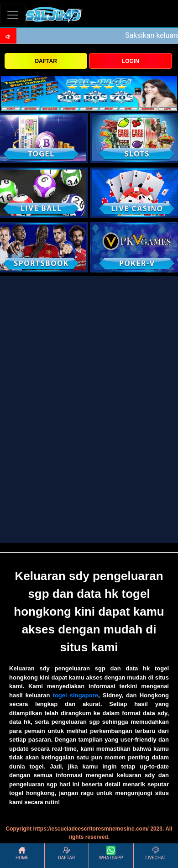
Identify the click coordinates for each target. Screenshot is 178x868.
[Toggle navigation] (13, 15)
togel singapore (76, 695)
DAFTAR (46, 61)
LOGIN (131, 61)
